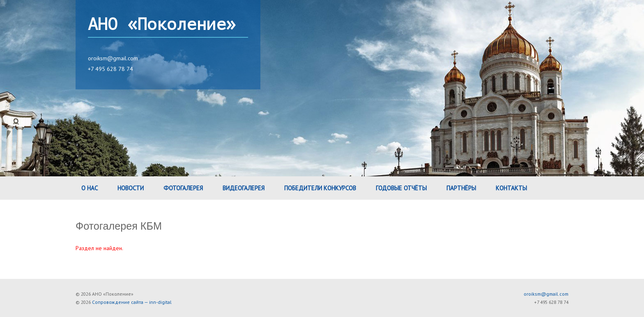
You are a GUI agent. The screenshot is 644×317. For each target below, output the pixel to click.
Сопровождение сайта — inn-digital (132, 302)
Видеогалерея (244, 188)
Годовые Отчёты (401, 188)
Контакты (511, 188)
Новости (131, 188)
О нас (90, 188)
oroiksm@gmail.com (113, 58)
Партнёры (461, 188)
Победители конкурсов (320, 188)
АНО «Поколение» (162, 25)
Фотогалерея (183, 188)
